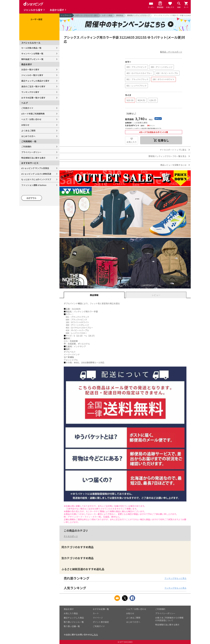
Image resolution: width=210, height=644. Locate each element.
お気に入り (132, 142)
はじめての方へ (28, 136)
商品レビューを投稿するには (173, 165)
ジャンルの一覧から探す (32, 75)
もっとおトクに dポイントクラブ (36, 179)
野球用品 (120, 15)
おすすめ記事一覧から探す (33, 98)
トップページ (66, 15)
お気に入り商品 (71, 613)
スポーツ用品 (107, 15)
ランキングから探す (30, 92)
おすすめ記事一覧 (101, 609)
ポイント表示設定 (101, 622)
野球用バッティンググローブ (138, 15)
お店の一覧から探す (30, 69)
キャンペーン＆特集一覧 (32, 53)
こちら (95, 635)
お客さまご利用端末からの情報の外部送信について (169, 619)
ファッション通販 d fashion (34, 185)
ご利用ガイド (27, 108)
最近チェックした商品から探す (35, 81)
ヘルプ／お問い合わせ (31, 119)
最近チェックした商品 (74, 618)
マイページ (98, 618)
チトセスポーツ (71, 536)
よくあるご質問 (28, 131)
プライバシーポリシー (31, 152)
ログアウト (32, 198)
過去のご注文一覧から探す (33, 86)
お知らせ (25, 125)
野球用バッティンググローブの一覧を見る (167, 156)
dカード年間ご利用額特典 (33, 114)
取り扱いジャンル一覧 (74, 622)
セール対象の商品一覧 (31, 48)
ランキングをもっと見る (175, 578)
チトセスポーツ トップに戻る (173, 150)
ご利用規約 (26, 147)
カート (96, 613)
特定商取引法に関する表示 (33, 158)
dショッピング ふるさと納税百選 (36, 174)
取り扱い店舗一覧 (72, 626)
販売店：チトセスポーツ (171, 52)
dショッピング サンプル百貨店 (35, 168)
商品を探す (69, 609)
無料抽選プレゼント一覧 (32, 59)
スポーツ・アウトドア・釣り (87, 15)
